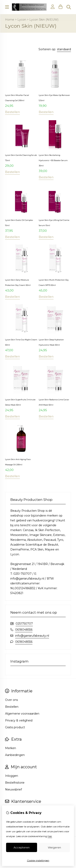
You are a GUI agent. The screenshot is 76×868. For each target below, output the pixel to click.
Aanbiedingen (15, 755)
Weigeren (54, 847)
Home (10, 20)
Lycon (22, 20)
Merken (11, 748)
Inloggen (12, 776)
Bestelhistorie (15, 783)
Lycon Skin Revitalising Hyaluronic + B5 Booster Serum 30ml (53, 160)
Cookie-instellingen (38, 860)
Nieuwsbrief (13, 789)
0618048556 (24, 630)
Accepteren (22, 847)
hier (50, 836)
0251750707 (24, 624)
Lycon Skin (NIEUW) (44, 20)
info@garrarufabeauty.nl (32, 636)
